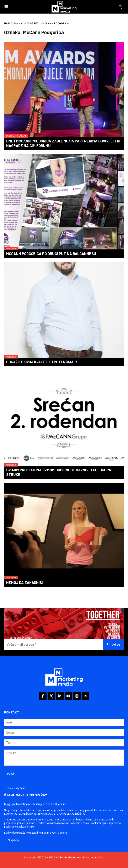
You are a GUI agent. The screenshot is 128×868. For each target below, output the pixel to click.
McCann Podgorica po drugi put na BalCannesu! (52, 254)
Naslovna (11, 23)
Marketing (11, 249)
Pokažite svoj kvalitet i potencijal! (42, 362)
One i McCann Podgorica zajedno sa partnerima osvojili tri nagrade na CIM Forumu (63, 143)
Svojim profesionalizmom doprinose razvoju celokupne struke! (60, 472)
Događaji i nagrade (16, 136)
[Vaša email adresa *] (53, 645)
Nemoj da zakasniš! (25, 582)
